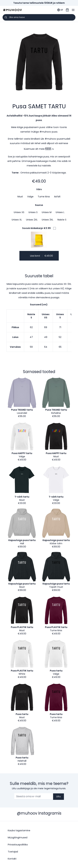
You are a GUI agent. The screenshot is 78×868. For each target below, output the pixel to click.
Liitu (58, 796)
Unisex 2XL (32, 220)
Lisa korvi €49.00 (39, 256)
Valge (30, 197)
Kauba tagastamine (19, 830)
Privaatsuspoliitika (18, 845)
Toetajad (13, 852)
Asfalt (57, 197)
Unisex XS (19, 212)
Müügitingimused (18, 838)
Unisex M (47, 212)
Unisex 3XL (47, 220)
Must (20, 197)
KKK (48, 149)
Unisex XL (17, 220)
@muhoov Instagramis (39, 813)
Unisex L (60, 212)
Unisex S (33, 212)
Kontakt (12, 859)
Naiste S (62, 220)
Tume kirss (44, 197)
